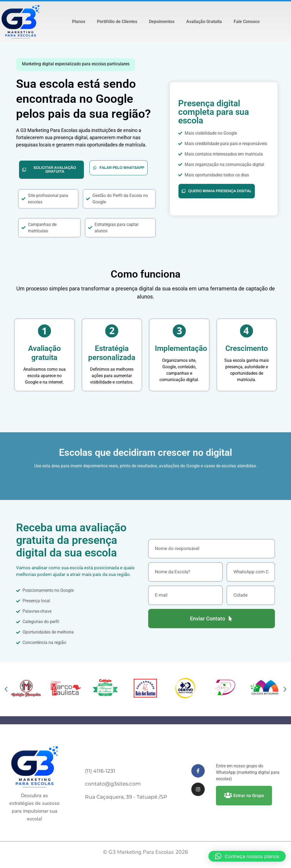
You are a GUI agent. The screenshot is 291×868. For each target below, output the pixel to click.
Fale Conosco (247, 22)
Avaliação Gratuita (204, 22)
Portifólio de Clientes (117, 22)
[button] (6, 689)
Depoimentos (162, 22)
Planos (79, 22)
